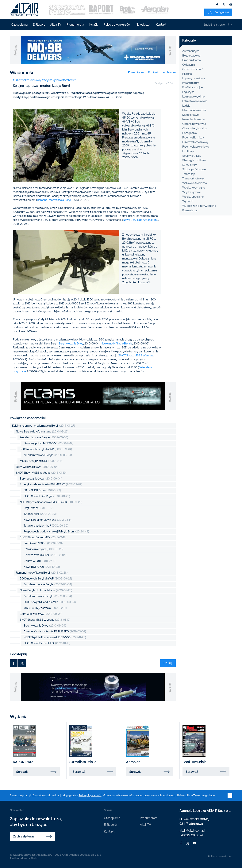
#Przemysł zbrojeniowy (27, 80)
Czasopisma (19, 25)
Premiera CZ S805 (43, 543)
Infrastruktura (191, 83)
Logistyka (188, 92)
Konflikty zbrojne (192, 87)
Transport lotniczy (193, 178)
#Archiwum (69, 80)
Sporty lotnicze (192, 156)
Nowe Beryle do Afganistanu (141, 220)
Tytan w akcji (40, 514)
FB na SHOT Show (42, 490)
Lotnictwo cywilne (193, 97)
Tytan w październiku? (46, 526)
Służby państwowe (194, 169)
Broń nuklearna (192, 60)
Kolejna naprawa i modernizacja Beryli (44, 426)
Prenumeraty (75, 25)
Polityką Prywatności (90, 795)
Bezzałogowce (191, 56)
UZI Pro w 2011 (40, 561)
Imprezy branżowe (194, 78)
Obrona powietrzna (194, 124)
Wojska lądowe (192, 192)
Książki (94, 25)
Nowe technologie (193, 119)
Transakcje (189, 174)
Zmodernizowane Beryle (44, 438)
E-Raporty (111, 825)
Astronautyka (191, 51)
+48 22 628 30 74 (191, 835)
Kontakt (161, 25)
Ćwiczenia (189, 65)
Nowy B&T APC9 (42, 567)
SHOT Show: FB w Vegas (47, 496)
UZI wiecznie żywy (44, 549)
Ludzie (186, 106)
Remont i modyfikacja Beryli (54, 200)
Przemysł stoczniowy (195, 142)
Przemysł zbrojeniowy (196, 147)
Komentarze (136, 72)
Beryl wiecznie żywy (71, 344)
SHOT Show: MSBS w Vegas (136, 355)
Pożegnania (190, 133)
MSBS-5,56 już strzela (42, 461)
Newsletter (143, 25)
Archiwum (169, 72)
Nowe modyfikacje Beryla (116, 344)
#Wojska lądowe (52, 80)
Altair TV (56, 25)
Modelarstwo (190, 115)
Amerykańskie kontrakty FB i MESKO (51, 485)
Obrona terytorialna (194, 128)
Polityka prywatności (220, 856)
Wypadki (188, 201)
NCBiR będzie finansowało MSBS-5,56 (51, 502)
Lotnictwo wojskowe (195, 101)
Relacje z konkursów (117, 25)
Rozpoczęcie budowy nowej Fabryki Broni (56, 532)
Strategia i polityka (194, 160)
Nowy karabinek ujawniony (48, 520)
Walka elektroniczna (195, 183)
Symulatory (190, 165)
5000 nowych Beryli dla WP (46, 449)
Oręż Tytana (39, 508)
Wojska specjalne (193, 197)
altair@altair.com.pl (192, 831)
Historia (187, 74)
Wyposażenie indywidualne (199, 206)
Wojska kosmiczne (194, 188)
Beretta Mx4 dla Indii (45, 555)
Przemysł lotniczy (193, 138)
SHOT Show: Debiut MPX (43, 537)
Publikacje (189, 151)
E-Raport (39, 25)
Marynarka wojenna (194, 110)
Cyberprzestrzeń (193, 69)
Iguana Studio (30, 858)
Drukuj (168, 663)
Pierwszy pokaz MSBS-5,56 (48, 443)
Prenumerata (149, 818)
